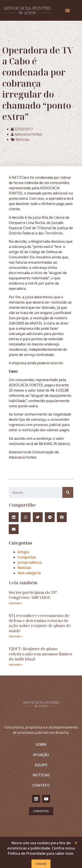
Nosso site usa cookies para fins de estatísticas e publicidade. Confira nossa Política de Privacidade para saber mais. (41, 848)
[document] (41, 434)
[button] (76, 843)
